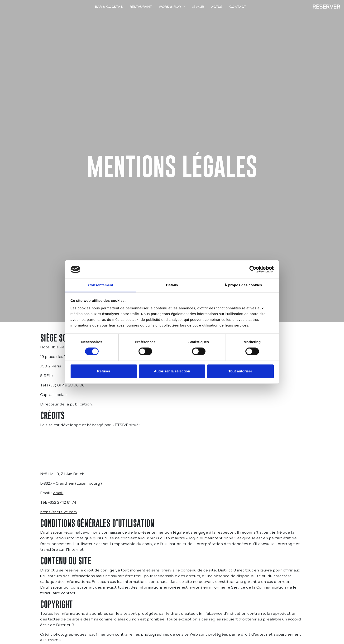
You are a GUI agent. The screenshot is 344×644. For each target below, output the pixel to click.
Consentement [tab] (101, 285)
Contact (238, 7)
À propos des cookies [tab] (243, 285)
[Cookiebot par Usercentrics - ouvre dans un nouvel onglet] (253, 269)
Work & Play (170, 7)
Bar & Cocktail (109, 7)
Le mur (198, 7)
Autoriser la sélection (172, 371)
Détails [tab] (172, 285)
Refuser (104, 371)
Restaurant (141, 7)
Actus (217, 7)
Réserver (326, 7)
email (58, 493)
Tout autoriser (240, 371)
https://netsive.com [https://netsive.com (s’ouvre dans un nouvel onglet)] (58, 512)
